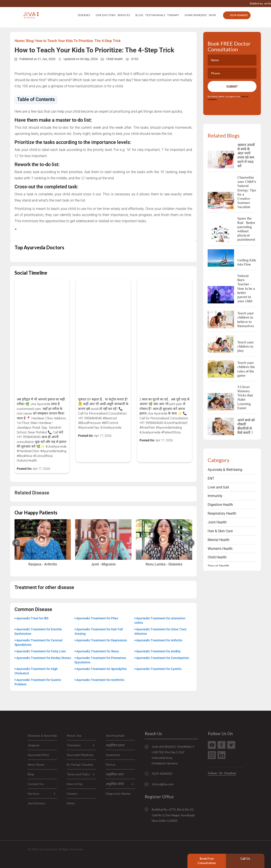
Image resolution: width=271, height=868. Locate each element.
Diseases (84, 15)
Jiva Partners (37, 803)
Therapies (74, 745)
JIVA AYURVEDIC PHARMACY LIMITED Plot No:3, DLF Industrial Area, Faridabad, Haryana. (173, 755)
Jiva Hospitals (115, 735)
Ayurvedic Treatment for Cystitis (159, 669)
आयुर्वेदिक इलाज (115, 745)
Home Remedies (196, 15)
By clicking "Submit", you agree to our (228, 98)
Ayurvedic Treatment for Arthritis (159, 640)
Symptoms (113, 755)
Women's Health (220, 549)
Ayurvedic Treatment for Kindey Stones (44, 658)
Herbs (71, 803)
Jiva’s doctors (258, 3)
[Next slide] (191, 543)
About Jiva (74, 735)
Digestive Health (220, 505)
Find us (111, 764)
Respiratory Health (222, 513)
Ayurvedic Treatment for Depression (102, 640)
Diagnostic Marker (118, 794)
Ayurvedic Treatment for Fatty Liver (41, 651)
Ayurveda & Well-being (225, 470)
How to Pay (75, 784)
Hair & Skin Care (220, 531)
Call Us (245, 859)
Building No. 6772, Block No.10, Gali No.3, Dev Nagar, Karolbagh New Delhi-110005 (173, 815)
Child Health (114, 59)
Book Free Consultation (207, 861)
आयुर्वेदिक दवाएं (115, 774)
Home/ (20, 41)
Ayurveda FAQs (38, 755)
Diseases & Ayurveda (42, 735)
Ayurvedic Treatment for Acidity (158, 651)
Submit (232, 86)
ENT (211, 478)
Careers (72, 794)
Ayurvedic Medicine (80, 755)
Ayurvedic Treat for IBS (32, 618)
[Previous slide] (16, 543)
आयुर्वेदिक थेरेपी (115, 784)
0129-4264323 (189, 3)
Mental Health (219, 540)
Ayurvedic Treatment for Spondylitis (102, 669)
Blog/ (30, 41)
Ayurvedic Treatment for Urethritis (100, 680)
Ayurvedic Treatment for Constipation (163, 658)
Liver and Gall (218, 487)
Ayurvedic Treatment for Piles (97, 618)
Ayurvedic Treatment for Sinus (98, 651)
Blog (139, 15)
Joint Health (217, 522)
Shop (212, 15)
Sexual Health (218, 566)
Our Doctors (106, 15)
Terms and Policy (78, 774)
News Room (36, 764)
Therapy (173, 15)
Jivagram (34, 745)
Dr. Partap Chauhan (80, 764)
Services (124, 15)
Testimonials (155, 15)
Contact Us (36, 784)
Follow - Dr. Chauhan (222, 773)
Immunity (215, 496)
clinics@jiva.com (163, 784)
